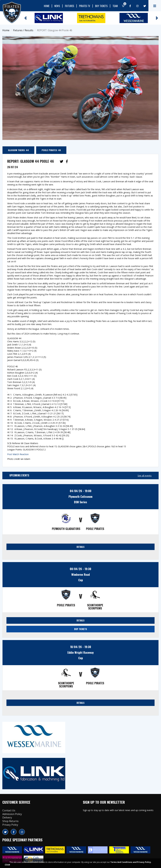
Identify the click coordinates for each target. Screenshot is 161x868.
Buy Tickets (101, 6)
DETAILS (80, 547)
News (57, 6)
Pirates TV (85, 6)
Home (47, 6)
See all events (145, 476)
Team (115, 6)
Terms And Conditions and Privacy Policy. (131, 862)
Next (157, 16)
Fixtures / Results (23, 30)
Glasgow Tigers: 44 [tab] (18, 150)
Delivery (7, 817)
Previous (25, 16)
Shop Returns (10, 821)
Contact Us (9, 810)
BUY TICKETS (81, 629)
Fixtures (69, 6)
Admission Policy (12, 814)
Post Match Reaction (18, 454)
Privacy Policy (10, 825)
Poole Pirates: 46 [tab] (51, 150)
